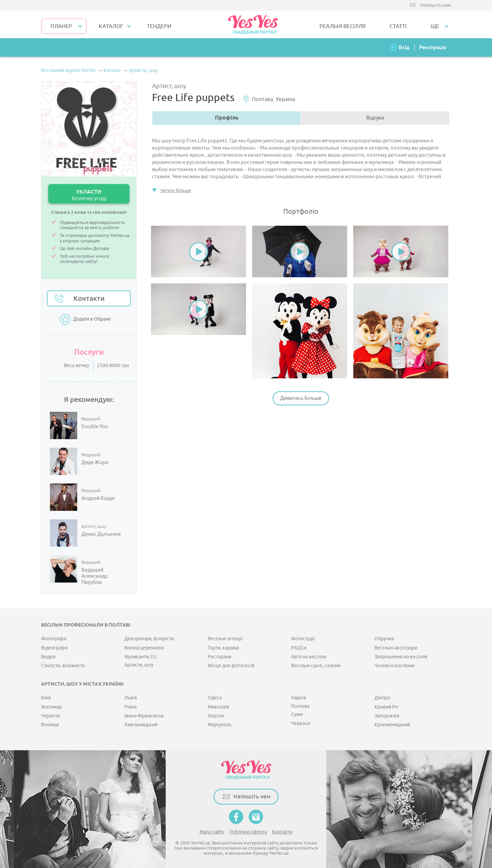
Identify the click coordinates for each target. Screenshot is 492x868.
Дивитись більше (301, 398)
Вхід (404, 47)
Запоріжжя (387, 716)
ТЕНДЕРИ (159, 26)
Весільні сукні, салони (316, 666)
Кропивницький (392, 725)
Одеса (215, 698)
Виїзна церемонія (144, 648)
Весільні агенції (225, 639)
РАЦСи (299, 648)
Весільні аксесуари (396, 648)
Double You (95, 427)
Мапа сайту (212, 832)
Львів (131, 698)
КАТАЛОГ (111, 26)
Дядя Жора (95, 463)
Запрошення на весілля (401, 657)
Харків (299, 698)
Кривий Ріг (387, 707)
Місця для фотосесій (231, 666)
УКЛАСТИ (89, 195)
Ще (435, 26)
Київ (46, 698)
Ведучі (48, 657)
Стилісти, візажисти (63, 666)
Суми (297, 715)
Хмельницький (141, 725)
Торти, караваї (223, 648)
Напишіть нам (436, 5)
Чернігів (50, 716)
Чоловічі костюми (394, 666)
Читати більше (176, 190)
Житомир (51, 707)
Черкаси (300, 723)
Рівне (131, 707)
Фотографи (54, 639)
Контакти (89, 298)
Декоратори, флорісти (149, 639)
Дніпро (382, 698)
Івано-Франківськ (144, 716)
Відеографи (54, 648)
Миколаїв (218, 707)
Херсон (216, 716)
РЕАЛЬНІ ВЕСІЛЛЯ (343, 26)
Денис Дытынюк (101, 534)
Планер (61, 26)
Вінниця (50, 725)
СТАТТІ (398, 26)
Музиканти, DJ (140, 657)
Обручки (384, 639)
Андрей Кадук (98, 499)
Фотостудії (303, 639)
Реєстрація (433, 47)
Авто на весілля (309, 657)
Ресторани (220, 657)
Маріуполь (220, 725)
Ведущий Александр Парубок (94, 576)
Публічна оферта (248, 832)
